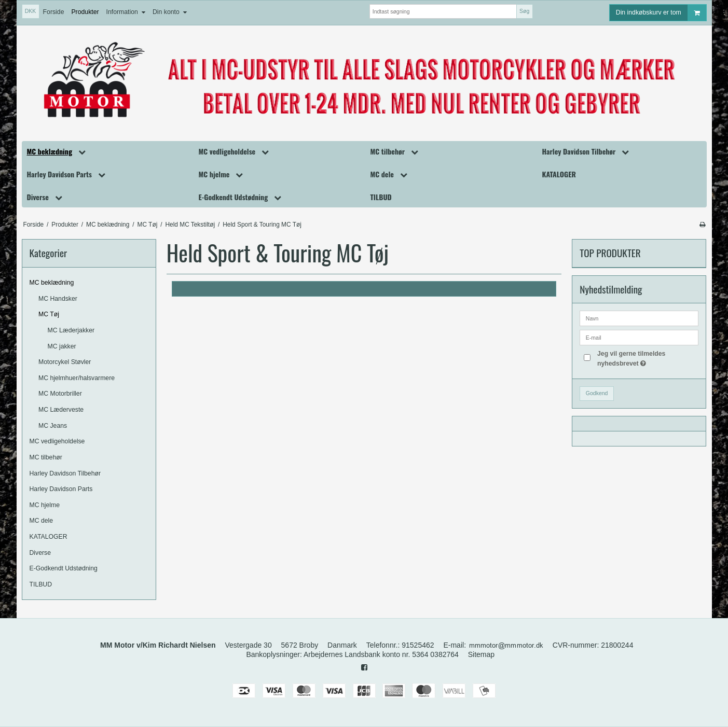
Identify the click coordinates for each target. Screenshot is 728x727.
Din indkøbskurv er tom (661, 13)
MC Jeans (53, 426)
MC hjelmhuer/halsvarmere (77, 378)
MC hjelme (45, 505)
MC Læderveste (61, 410)
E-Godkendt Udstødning (64, 568)
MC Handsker (58, 299)
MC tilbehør (46, 457)
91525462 (418, 645)
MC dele (42, 521)
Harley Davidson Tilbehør (65, 473)
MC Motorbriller (60, 394)
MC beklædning (52, 283)
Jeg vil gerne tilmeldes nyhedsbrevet (647, 358)
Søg (524, 11)
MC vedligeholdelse (57, 441)
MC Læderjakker (71, 330)
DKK (31, 11)
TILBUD (41, 584)
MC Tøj (49, 314)
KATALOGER (49, 537)
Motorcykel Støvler (65, 362)
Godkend (597, 393)
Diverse (40, 553)
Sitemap (481, 654)
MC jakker (62, 346)
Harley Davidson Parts (61, 489)
